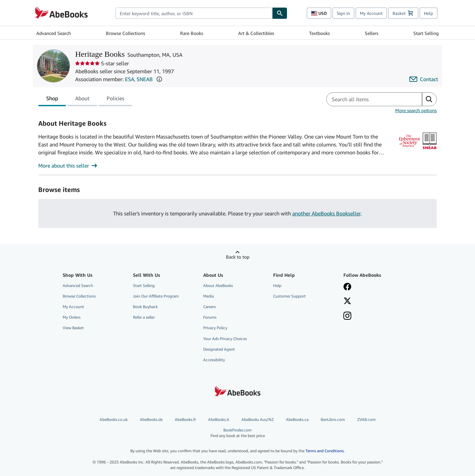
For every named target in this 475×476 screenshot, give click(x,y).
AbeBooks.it (219, 419)
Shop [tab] (52, 100)
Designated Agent (219, 349)
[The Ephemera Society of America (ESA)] (409, 149)
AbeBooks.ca (297, 419)
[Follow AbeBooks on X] (374, 301)
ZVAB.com (366, 419)
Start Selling (426, 33)
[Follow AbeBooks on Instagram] (374, 316)
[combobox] (194, 13)
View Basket (73, 328)
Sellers (372, 33)
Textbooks (319, 33)
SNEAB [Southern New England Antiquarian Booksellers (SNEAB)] (145, 79)
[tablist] (85, 99)
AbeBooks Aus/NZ (258, 419)
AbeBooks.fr (185, 419)
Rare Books (192, 33)
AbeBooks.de (151, 419)
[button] (159, 79)
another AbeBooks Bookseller (326, 213)
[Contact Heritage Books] (424, 79)
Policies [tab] (115, 100)
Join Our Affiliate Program (156, 296)
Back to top (238, 257)
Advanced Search (54, 33)
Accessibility (214, 360)
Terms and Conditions (325, 451)
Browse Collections (126, 33)
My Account (371, 13)
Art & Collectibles (256, 33)
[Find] (280, 13)
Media (208, 296)
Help (428, 13)
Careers (209, 307)
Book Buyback (145, 307)
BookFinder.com (237, 433)
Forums (210, 317)
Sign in (343, 13)
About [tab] (82, 100)
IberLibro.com (333, 419)
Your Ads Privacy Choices (225, 339)
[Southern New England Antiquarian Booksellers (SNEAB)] (430, 149)
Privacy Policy (215, 328)
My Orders (72, 317)
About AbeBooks (218, 286)
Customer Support (289, 296)
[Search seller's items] (368, 99)
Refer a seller (144, 317)
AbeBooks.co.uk (114, 419)
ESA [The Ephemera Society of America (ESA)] (130, 79)
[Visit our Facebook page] (374, 287)
